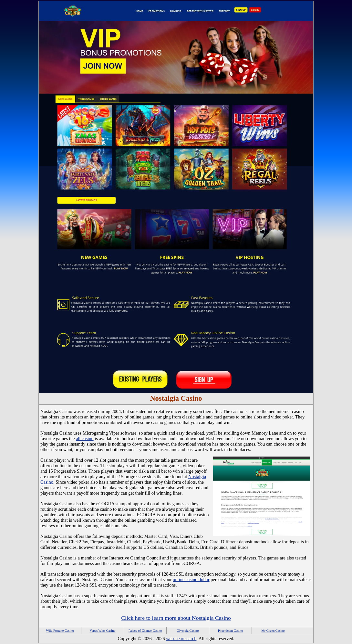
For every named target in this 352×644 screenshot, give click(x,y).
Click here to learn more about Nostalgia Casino (176, 618)
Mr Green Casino (273, 631)
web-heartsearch (181, 639)
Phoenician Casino (231, 631)
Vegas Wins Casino (102, 631)
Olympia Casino (188, 631)
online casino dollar (191, 579)
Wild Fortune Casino (60, 631)
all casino (85, 438)
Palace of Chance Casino (145, 631)
